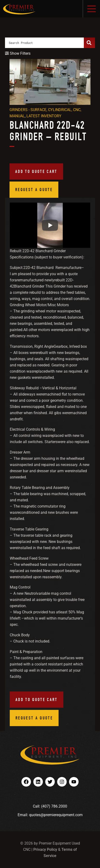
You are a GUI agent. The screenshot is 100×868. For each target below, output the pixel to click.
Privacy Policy (45, 849)
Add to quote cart (36, 171)
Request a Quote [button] (34, 190)
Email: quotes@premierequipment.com (50, 815)
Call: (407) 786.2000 (50, 806)
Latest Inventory (44, 116)
